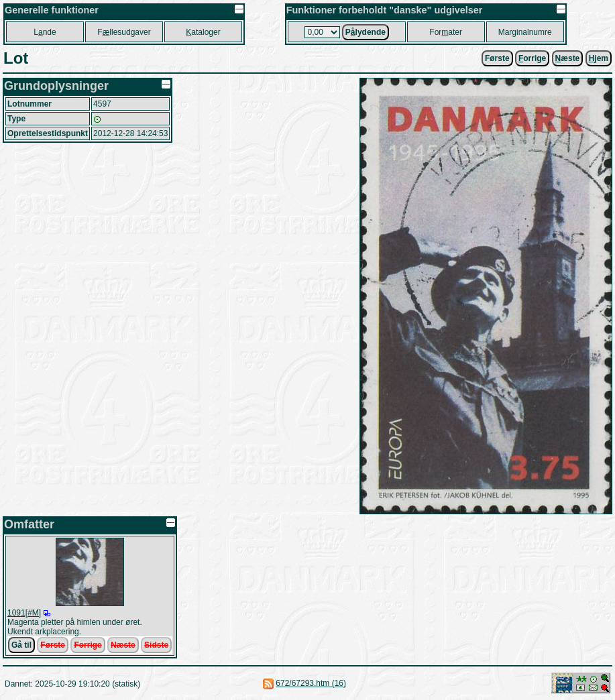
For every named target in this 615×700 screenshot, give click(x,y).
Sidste (156, 645)
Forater (446, 32)
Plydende (366, 32)
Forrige (88, 645)
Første (497, 58)
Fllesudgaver (124, 32)
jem (599, 58)
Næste (123, 645)
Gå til (21, 645)
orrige (532, 58)
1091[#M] (24, 613)
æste (568, 58)
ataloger (203, 32)
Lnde (45, 32)
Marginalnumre (525, 32)
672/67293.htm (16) (311, 683)
